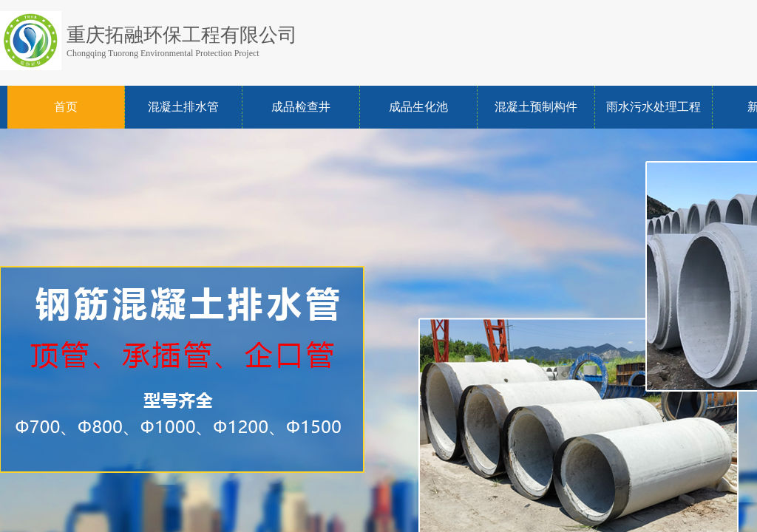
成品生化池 (418, 107)
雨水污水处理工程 (654, 107)
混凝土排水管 (183, 107)
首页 (66, 107)
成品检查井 (301, 107)
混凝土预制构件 (536, 107)
